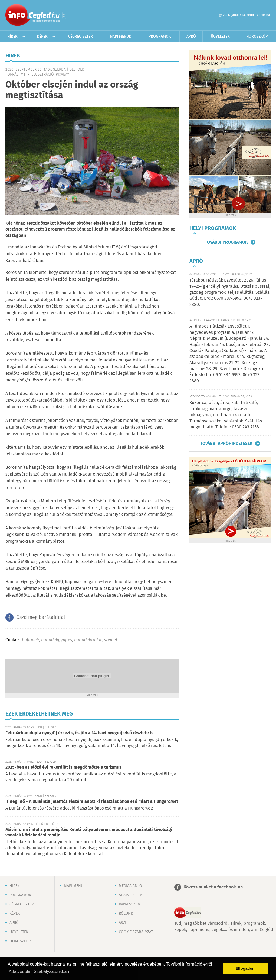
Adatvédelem (131, 895)
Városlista (64, 15)
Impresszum (130, 904)
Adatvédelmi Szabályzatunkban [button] (39, 971)
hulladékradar (88, 640)
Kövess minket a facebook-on (213, 887)
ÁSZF (123, 923)
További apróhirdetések (226, 444)
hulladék (30, 640)
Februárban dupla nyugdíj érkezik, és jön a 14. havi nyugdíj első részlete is (79, 733)
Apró (191, 37)
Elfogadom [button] (246, 968)
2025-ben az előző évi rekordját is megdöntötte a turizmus (63, 767)
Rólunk (126, 914)
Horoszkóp (257, 37)
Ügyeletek (220, 37)
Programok (160, 37)
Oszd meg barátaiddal (41, 617)
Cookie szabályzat (136, 932)
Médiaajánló (130, 886)
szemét (111, 640)
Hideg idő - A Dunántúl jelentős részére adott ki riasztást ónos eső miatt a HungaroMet (92, 802)
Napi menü (74, 886)
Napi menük (121, 37)
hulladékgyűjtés (57, 640)
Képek (42, 37)
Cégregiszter (80, 37)
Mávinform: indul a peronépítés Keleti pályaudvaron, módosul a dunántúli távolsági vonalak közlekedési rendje (89, 832)
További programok (226, 242)
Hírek (12, 37)
